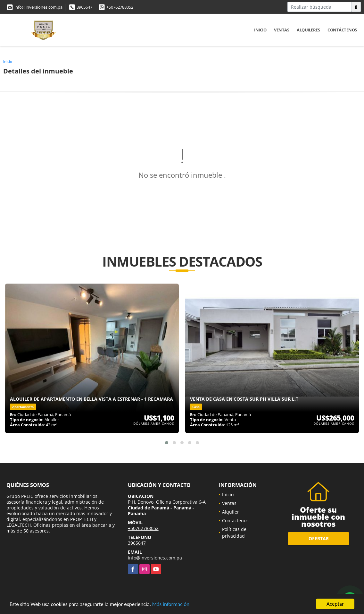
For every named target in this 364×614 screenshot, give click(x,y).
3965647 (84, 7)
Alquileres (308, 30)
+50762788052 (120, 7)
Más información (171, 605)
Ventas (281, 30)
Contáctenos (342, 30)
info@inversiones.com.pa (38, 7)
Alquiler (231, 512)
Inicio (260, 30)
